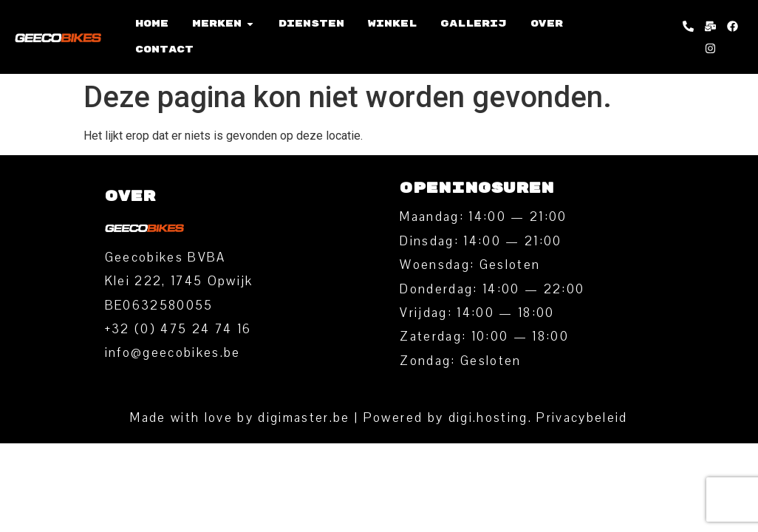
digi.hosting (488, 418)
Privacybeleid (582, 418)
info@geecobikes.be (173, 353)
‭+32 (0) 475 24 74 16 (178, 329)
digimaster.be (304, 418)
